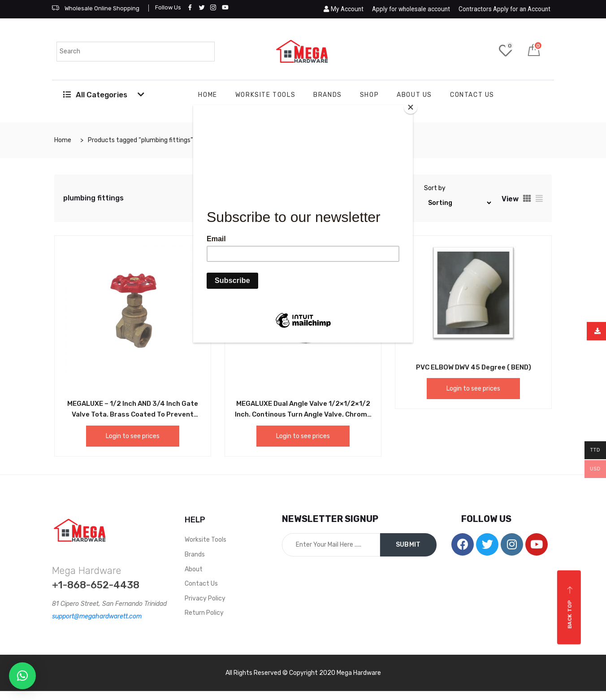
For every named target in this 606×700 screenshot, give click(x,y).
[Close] (411, 107)
